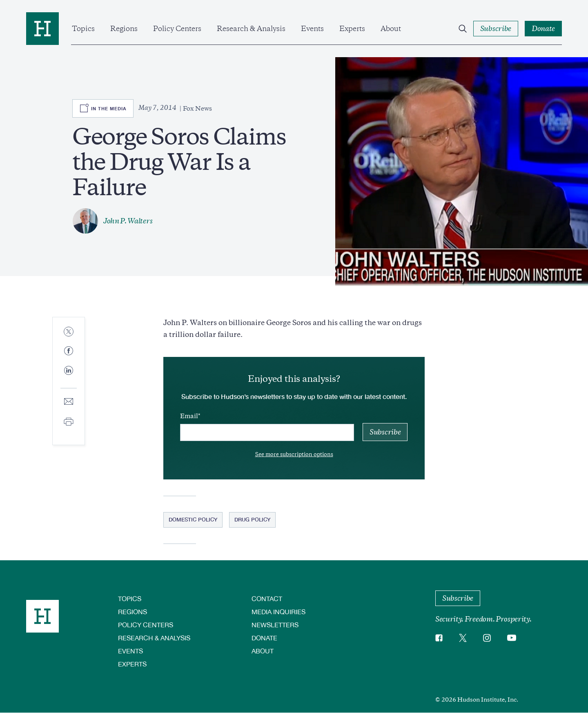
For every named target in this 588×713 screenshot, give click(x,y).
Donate (264, 638)
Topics (83, 29)
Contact (267, 598)
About (391, 29)
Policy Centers (177, 29)
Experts (352, 29)
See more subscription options (294, 454)
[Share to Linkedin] (69, 377)
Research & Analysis (251, 29)
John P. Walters (128, 221)
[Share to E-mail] (69, 402)
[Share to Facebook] (69, 351)
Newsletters (275, 625)
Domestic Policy (193, 519)
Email (189, 416)
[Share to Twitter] (69, 332)
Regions (124, 29)
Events (312, 29)
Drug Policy (252, 519)
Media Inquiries (278, 612)
